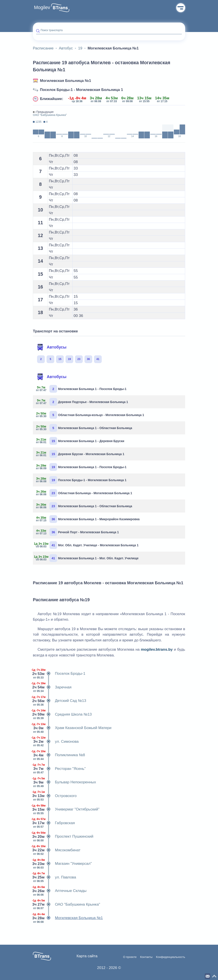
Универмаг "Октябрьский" (66, 809)
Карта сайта (87, 956)
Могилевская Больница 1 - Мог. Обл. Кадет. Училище (87, 558)
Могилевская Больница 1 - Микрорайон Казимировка (88, 519)
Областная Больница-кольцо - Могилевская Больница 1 (90, 415)
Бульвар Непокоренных (64, 782)
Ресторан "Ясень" (59, 769)
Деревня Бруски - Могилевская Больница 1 (80, 454)
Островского (55, 796)
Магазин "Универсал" (62, 864)
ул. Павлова (54, 877)
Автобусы (52, 347)
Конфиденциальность (171, 957)
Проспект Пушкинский (63, 837)
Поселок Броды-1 (59, 674)
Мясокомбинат (57, 850)
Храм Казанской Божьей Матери (72, 728)
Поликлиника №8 (59, 755)
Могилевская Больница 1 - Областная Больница (84, 428)
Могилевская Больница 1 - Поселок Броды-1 (81, 389)
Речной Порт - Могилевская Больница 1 (77, 532)
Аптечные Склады (60, 891)
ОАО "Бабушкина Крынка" (67, 905)
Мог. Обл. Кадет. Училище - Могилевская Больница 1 (87, 545)
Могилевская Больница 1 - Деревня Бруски (80, 441)
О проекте (130, 957)
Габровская (54, 823)
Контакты (146, 957)
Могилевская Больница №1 (66, 81)
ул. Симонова (56, 742)
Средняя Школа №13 (62, 714)
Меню (181, 8)
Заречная (52, 687)
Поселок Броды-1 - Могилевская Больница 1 (81, 90)
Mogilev (42, 8)
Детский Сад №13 (59, 701)
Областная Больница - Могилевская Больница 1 (84, 493)
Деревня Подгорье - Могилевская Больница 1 (82, 402)
